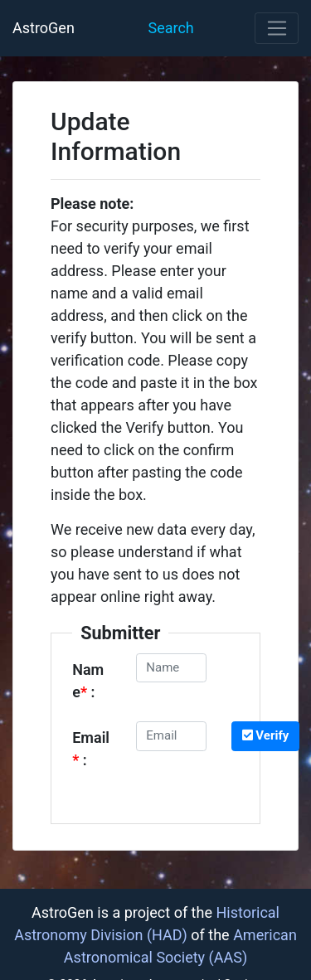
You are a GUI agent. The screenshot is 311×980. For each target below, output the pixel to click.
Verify (266, 735)
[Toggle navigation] (277, 28)
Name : (88, 681)
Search (170, 28)
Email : (91, 749)
